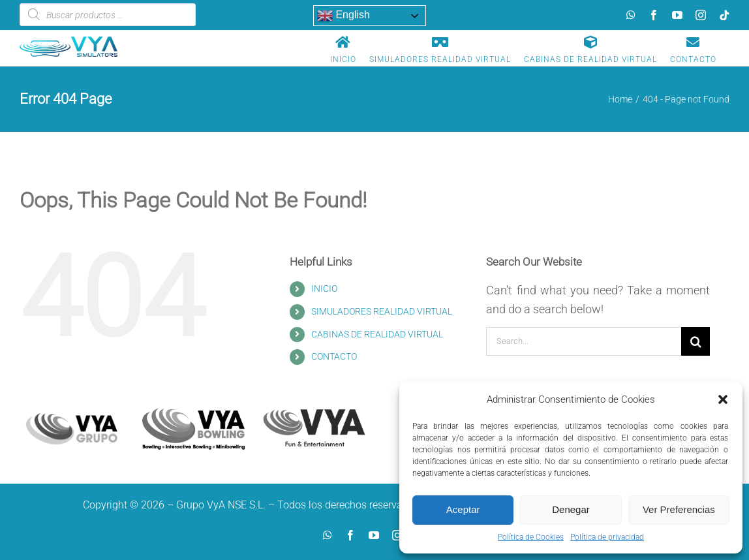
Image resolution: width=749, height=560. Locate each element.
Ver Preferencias (679, 509)
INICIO (324, 288)
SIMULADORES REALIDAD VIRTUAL (382, 311)
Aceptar (463, 509)
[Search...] (584, 341)
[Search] (695, 341)
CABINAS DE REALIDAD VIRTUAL (377, 334)
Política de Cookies (531, 537)
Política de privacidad (607, 537)
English (344, 16)
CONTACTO (334, 356)
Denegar (571, 509)
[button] (723, 399)
